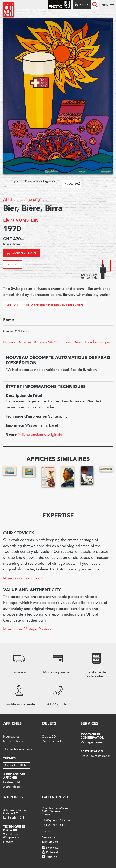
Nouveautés (11, 736)
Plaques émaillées (54, 741)
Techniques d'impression (12, 836)
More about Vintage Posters (27, 629)
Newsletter (49, 837)
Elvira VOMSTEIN (21, 220)
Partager (70, 184)
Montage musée (92, 742)
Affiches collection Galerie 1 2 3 (15, 812)
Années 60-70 (46, 342)
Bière (78, 342)
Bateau (9, 342)
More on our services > (23, 578)
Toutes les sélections (18, 749)
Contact (13, 264)
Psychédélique (98, 342)
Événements (50, 842)
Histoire (8, 842)
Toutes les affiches (17, 765)
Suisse (66, 342)
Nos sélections (13, 741)
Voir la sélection (45, 305)
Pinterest (52, 852)
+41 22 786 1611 (53, 825)
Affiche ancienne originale (25, 199)
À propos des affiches (14, 776)
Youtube (52, 857)
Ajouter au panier (24, 253)
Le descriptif (11, 782)
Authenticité (11, 787)
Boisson (24, 342)
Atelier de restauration (96, 756)
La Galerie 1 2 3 (14, 818)
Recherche (95, 4)
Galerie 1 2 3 (55, 797)
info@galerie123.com (56, 820)
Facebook (53, 848)
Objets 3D (49, 736)
